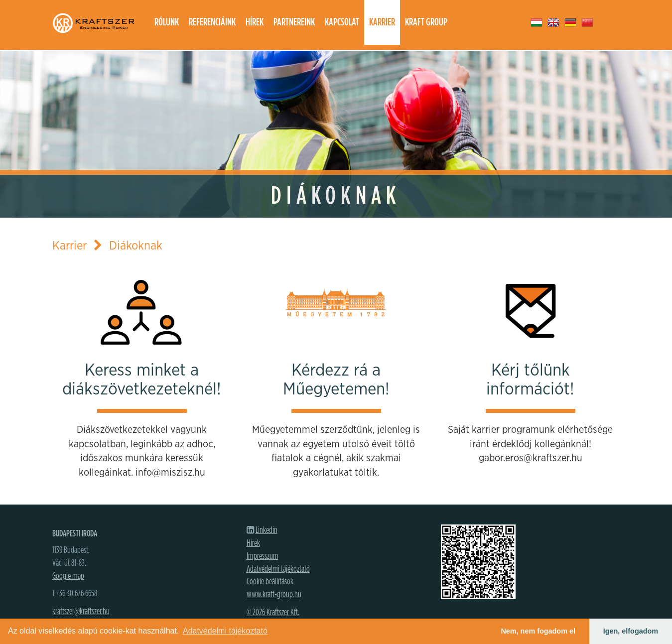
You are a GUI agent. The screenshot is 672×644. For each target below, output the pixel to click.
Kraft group (426, 22)
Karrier (382, 22)
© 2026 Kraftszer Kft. (273, 613)
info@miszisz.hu (170, 473)
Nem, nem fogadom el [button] (538, 631)
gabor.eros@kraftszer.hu (531, 458)
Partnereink (294, 22)
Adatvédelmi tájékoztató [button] (225, 631)
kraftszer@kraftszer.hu (81, 612)
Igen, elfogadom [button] (631, 631)
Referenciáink (212, 22)
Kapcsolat (342, 22)
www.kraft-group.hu (274, 595)
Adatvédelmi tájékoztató (278, 569)
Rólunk (167, 22)
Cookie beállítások (270, 582)
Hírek (255, 22)
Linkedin (267, 530)
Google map (68, 576)
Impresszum (263, 556)
